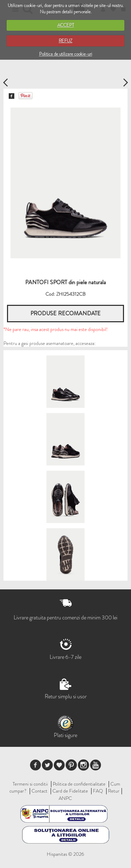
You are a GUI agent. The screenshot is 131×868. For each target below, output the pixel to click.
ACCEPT (66, 25)
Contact (39, 791)
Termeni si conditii (30, 784)
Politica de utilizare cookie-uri (66, 54)
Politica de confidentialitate (79, 784)
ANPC (65, 798)
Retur (114, 791)
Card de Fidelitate (70, 791)
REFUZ (65, 41)
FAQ (98, 791)
